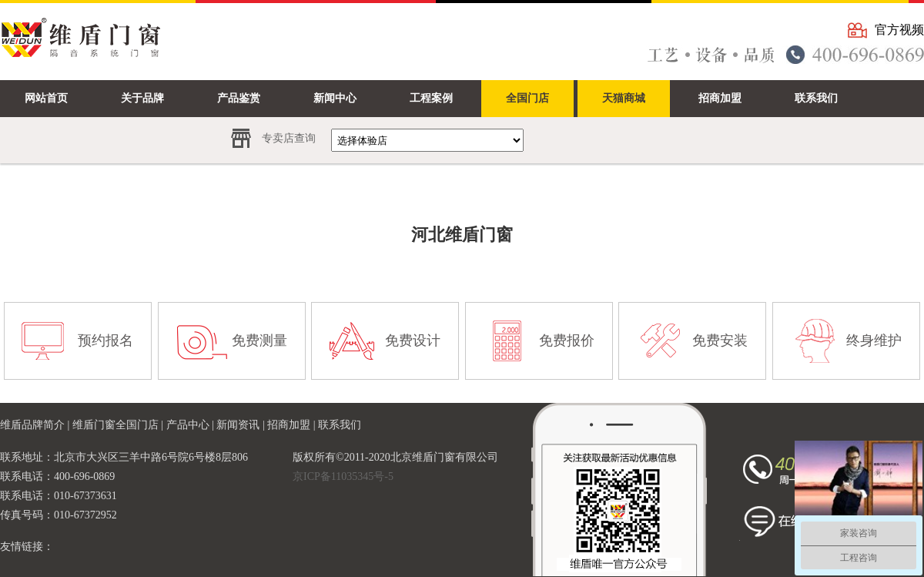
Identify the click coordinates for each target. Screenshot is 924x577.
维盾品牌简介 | (36, 425)
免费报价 (567, 340)
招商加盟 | (293, 425)
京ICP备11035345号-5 (343, 476)
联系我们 (340, 425)
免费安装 (720, 340)
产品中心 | (192, 425)
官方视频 (899, 30)
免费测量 (259, 340)
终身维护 (874, 340)
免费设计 (413, 340)
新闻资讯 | (242, 425)
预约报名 (105, 340)
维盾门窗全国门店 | (119, 425)
